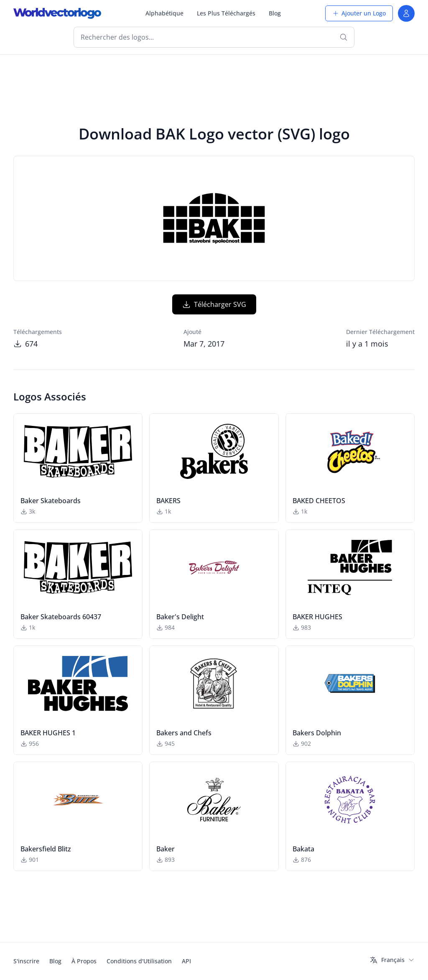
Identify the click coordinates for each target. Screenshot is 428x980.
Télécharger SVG (214, 304)
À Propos (84, 961)
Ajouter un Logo (359, 13)
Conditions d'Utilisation (139, 961)
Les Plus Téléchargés (226, 13)
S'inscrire (26, 961)
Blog (275, 13)
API (186, 961)
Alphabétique (164, 13)
